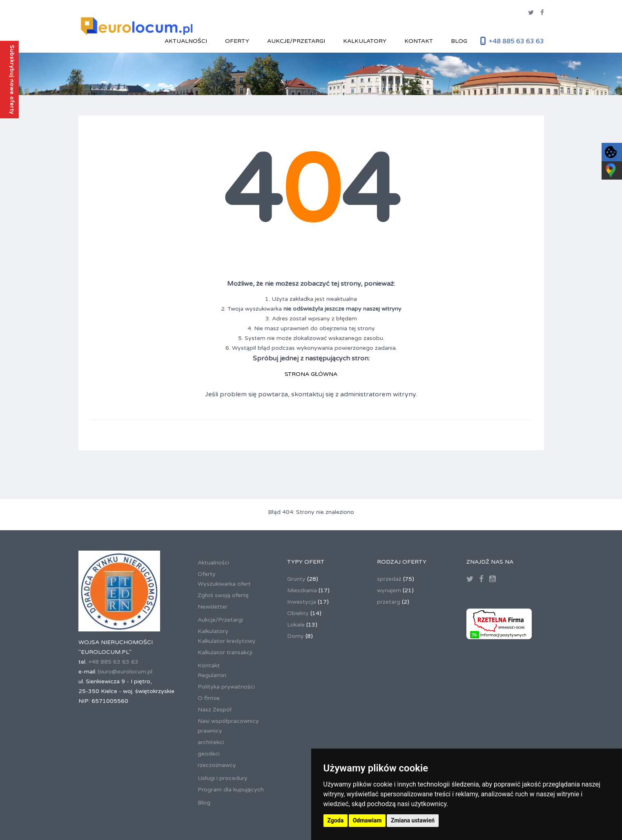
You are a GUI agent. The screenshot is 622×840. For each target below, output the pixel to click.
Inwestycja (302, 602)
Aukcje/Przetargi (296, 41)
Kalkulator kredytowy (227, 641)
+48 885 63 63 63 (516, 41)
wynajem (389, 590)
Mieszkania (302, 590)
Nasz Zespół (215, 710)
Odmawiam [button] (367, 820)
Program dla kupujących (231, 790)
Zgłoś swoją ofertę (223, 595)
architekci (211, 742)
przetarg (389, 602)
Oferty (237, 41)
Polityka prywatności (226, 687)
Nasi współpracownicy (228, 721)
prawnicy (210, 731)
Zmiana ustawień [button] (413, 820)
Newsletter (213, 607)
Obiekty (298, 613)
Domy (295, 636)
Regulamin (212, 675)
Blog (459, 41)
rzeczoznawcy (217, 765)
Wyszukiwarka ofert (224, 584)
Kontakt (419, 41)
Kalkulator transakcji (225, 652)
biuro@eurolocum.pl (125, 672)
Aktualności (186, 41)
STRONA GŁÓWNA (311, 374)
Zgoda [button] (336, 820)
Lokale (296, 625)
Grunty (296, 579)
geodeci (209, 754)
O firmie (209, 698)
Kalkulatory (365, 41)
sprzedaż (389, 579)
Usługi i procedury (223, 778)
